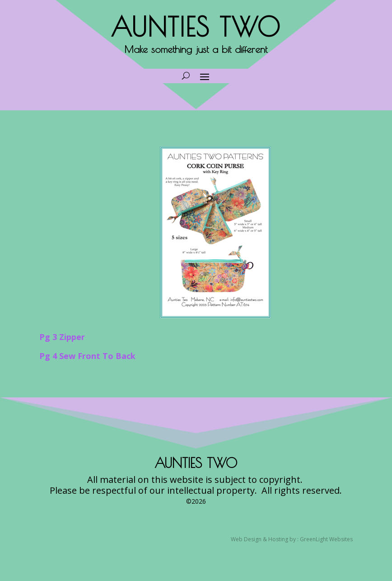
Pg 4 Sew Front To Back (87, 356)
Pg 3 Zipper (62, 337)
